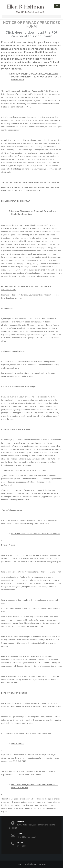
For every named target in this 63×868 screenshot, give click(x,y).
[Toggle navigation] (57, 6)
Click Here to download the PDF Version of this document (32, 34)
